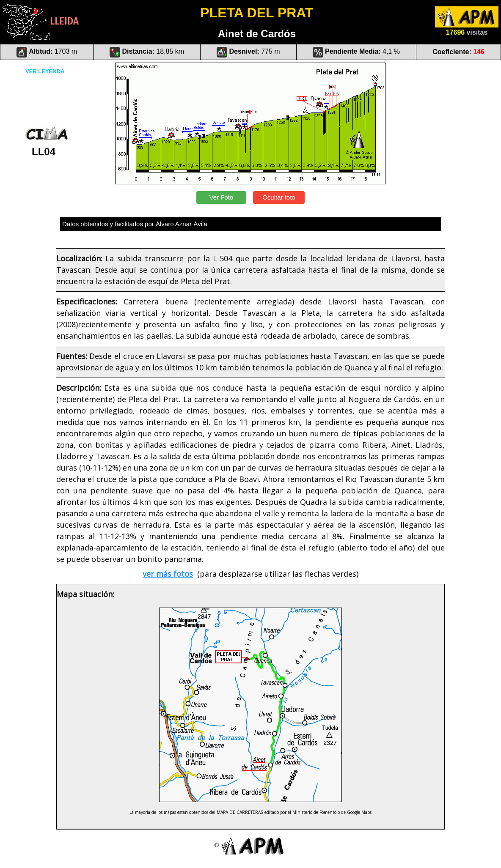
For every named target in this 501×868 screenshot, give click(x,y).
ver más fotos (168, 574)
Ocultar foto (279, 197)
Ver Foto (221, 197)
